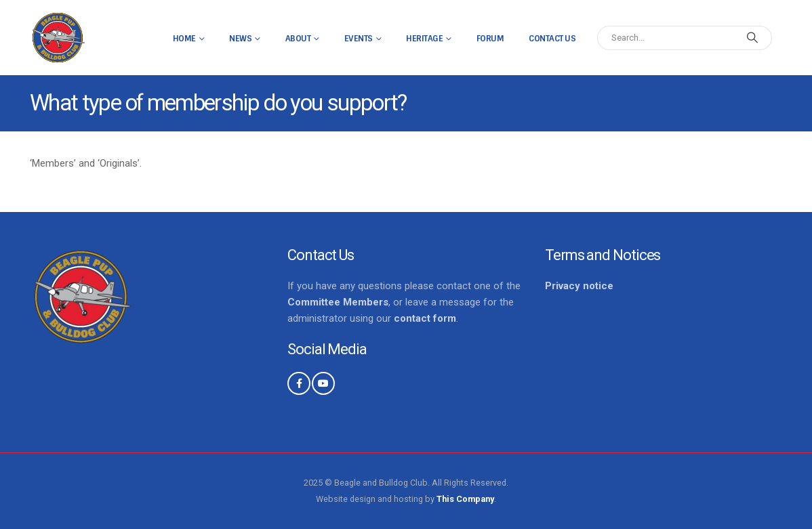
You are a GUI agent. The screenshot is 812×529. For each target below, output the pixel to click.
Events (359, 39)
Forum (490, 39)
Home (184, 39)
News (240, 39)
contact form (425, 318)
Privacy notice (579, 286)
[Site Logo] (58, 38)
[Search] (752, 38)
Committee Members (338, 302)
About (298, 39)
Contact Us (552, 39)
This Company (465, 499)
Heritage (424, 39)
